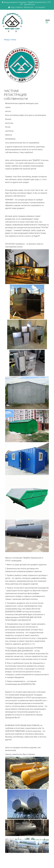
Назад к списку (10, 40)
